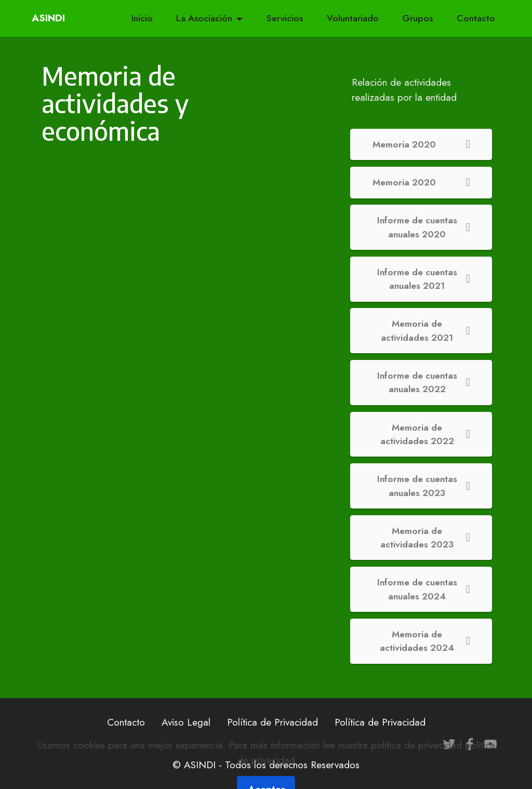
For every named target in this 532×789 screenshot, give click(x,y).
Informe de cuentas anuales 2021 (424, 279)
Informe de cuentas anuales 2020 (424, 227)
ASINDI (50, 18)
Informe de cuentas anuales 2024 (424, 589)
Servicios (285, 18)
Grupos (417, 18)
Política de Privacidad (272, 722)
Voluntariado (353, 18)
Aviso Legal (186, 722)
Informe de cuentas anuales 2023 (424, 486)
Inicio (142, 18)
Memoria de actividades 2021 (425, 330)
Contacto (476, 18)
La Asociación (204, 18)
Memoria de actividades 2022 (425, 434)
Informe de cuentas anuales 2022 (424, 382)
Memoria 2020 (421, 144)
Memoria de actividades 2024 (425, 641)
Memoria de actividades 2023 (425, 538)
